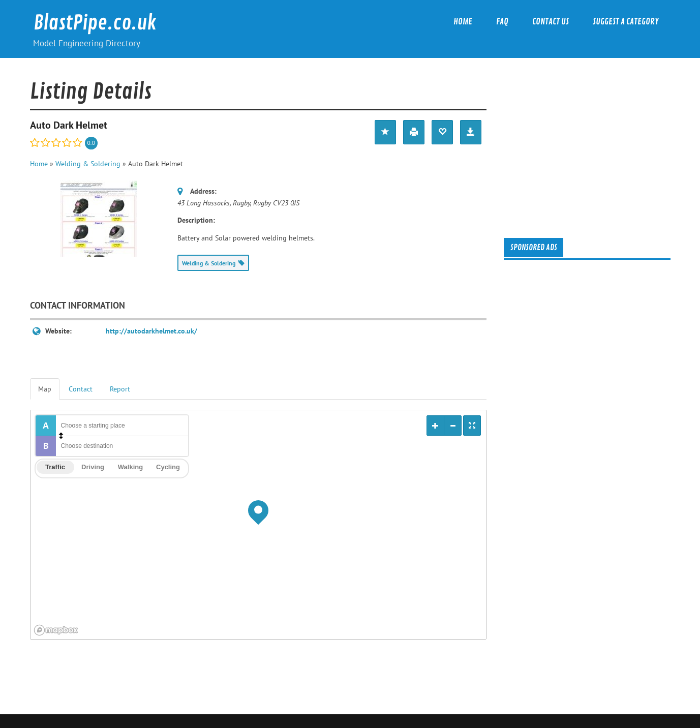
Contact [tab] (81, 389)
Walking (130, 467)
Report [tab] (120, 389)
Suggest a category (626, 22)
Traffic (55, 467)
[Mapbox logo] (56, 630)
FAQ (502, 22)
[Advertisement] (593, 146)
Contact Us (551, 22)
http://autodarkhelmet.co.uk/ (151, 331)
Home (463, 22)
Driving (93, 467)
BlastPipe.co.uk (95, 23)
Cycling (168, 467)
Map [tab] (45, 389)
